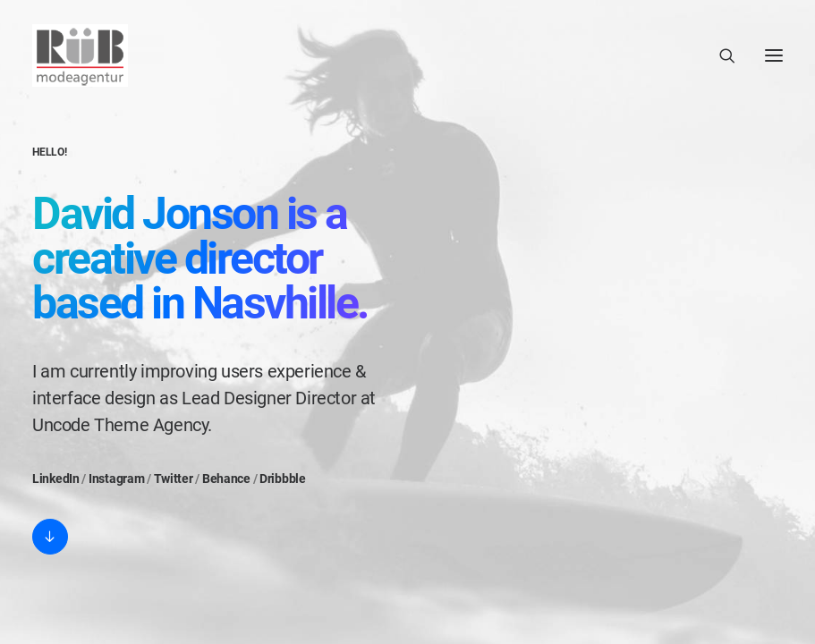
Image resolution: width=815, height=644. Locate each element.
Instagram (116, 479)
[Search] (719, 55)
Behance (226, 479)
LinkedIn (56, 479)
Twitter (174, 479)
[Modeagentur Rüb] (80, 55)
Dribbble (283, 479)
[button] (50, 537)
